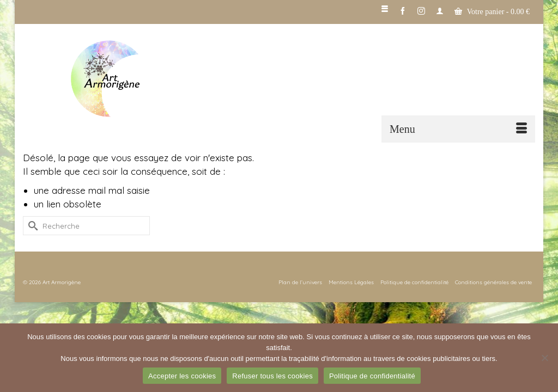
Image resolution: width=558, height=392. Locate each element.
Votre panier (492, 11)
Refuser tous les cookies (272, 376)
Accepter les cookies (182, 376)
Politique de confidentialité (372, 376)
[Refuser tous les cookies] (544, 358)
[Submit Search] (31, 226)
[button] (521, 80)
